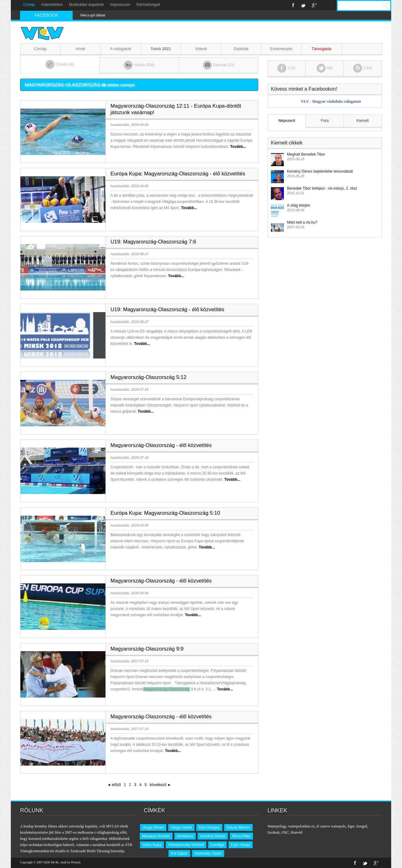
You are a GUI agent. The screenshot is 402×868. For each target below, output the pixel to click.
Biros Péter (241, 836)
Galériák (241, 49)
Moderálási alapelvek (86, 5)
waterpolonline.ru (301, 826)
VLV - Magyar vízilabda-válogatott (331, 101)
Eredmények (281, 49)
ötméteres (185, 836)
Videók (201, 49)
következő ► (160, 785)
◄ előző (114, 785)
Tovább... (238, 147)
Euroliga (217, 845)
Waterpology (277, 826)
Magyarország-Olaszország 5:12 (148, 377)
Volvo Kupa (152, 845)
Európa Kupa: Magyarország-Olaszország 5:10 (165, 513)
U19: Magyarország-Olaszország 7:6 (153, 242)
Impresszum (120, 5)
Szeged (362, 826)
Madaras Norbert (156, 836)
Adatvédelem (52, 5)
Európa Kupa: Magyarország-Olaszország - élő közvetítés (178, 174)
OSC (285, 832)
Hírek (81, 49)
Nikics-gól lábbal (93, 15)
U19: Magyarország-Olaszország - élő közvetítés (167, 309)
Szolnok (274, 832)
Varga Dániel (181, 827)
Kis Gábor (179, 853)
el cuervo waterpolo (331, 826)
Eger (351, 826)
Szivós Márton (238, 827)
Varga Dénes (153, 827)
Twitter (303, 5)
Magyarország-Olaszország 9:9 (147, 649)
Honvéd (297, 832)
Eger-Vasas (241, 845)
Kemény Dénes (213, 836)
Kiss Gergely (209, 827)
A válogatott (121, 49)
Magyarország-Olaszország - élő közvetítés (161, 445)
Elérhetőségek (148, 5)
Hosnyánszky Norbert (186, 845)
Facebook (293, 5)
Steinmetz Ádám (208, 853)
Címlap (29, 5)
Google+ (314, 5)
